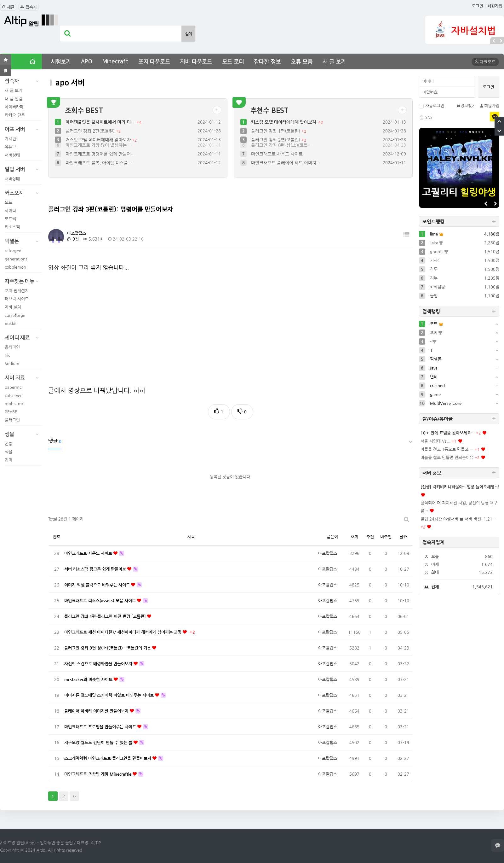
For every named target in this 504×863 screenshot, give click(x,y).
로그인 (478, 6)
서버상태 (12, 155)
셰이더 (10, 210)
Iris (7, 355)
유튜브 (10, 147)
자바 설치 (13, 307)
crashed (437, 385)
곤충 (9, 443)
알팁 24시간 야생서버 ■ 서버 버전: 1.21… (458, 519)
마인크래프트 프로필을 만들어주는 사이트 (101, 727)
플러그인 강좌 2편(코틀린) (91, 131)
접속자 (29, 7)
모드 (9, 202)
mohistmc (14, 403)
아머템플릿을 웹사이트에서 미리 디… (101, 122)
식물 (9, 452)
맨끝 (74, 796)
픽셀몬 (23, 241)
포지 (434, 332)
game (435, 394)
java (434, 368)
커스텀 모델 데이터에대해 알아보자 (99, 140)
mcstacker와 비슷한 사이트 (89, 679)
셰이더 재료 (23, 338)
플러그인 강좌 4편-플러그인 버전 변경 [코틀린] (106, 616)
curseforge (15, 315)
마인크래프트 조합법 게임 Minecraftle (98, 774)
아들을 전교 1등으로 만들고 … (447, 449)
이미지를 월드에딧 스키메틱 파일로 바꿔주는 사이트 (110, 695)
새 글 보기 (334, 62)
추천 (370, 536)
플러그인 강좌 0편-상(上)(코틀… (281, 150)
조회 (354, 536)
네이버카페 (14, 107)
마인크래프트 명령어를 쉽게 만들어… (100, 159)
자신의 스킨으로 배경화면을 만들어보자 (99, 664)
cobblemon (15, 267)
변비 (434, 377)
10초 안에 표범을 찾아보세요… (448, 433)
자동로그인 (432, 105)
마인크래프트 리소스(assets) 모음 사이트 (101, 601)
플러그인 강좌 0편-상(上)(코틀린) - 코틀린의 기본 (108, 648)
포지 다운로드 (154, 62)
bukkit (11, 323)
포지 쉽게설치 (17, 291)
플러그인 (12, 420)
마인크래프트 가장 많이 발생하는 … (99, 150)
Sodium (12, 363)
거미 (9, 460)
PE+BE (11, 412)
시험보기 (61, 62)
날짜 (403, 536)
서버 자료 (23, 378)
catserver (13, 395)
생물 (23, 434)
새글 (8, 7)
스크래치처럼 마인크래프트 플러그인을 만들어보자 (108, 758)
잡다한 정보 (267, 62)
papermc (13, 387)
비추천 (386, 536)
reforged (13, 251)
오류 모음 (302, 62)
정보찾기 (466, 105)
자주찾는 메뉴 (23, 281)
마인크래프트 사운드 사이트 (277, 159)
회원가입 (495, 6)
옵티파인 (12, 347)
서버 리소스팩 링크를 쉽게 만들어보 (96, 569)
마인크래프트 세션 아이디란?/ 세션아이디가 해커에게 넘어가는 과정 (123, 632)
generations (16, 259)
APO (87, 62)
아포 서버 (23, 129)
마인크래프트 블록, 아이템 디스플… (99, 167)
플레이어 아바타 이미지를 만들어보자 (97, 711)
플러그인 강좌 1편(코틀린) (276, 131)
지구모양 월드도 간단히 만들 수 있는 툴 (99, 742)
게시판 (10, 139)
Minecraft (115, 62)
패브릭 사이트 (17, 299)
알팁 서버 (23, 169)
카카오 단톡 (15, 115)
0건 (73, 239)
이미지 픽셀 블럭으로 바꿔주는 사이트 (98, 585)
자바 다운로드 (196, 62)
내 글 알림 (14, 99)
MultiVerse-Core (446, 403)
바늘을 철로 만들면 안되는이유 (447, 457)
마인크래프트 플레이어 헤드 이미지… (286, 167)
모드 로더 (233, 62)
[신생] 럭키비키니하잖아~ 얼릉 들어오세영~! (460, 487)
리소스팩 (12, 227)
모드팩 (10, 219)
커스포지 (23, 193)
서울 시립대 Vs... (435, 441)
